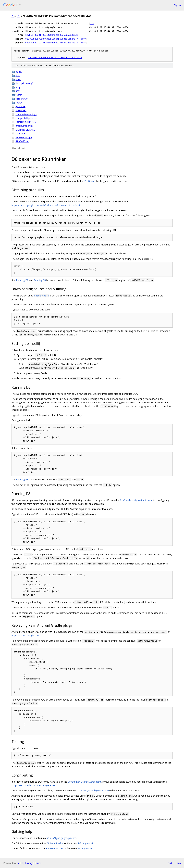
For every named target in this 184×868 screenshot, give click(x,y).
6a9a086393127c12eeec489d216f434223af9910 (52, 43)
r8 (13, 16)
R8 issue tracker (55, 848)
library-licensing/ (24, 83)
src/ (18, 91)
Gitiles (20, 863)
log (92, 23)
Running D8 (22, 280)
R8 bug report (85, 848)
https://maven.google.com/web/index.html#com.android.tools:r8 (46, 205)
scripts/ (19, 87)
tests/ (19, 95)
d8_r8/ (19, 72)
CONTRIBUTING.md (26, 122)
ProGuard (89, 181)
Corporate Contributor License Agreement (34, 785)
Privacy (29, 863)
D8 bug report (86, 843)
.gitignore (21, 106)
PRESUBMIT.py (24, 137)
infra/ (18, 79)
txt (170, 863)
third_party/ (22, 99)
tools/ (19, 103)
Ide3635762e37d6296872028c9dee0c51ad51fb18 (55, 57)
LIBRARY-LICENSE (25, 130)
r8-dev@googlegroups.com (94, 790)
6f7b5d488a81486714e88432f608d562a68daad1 (52, 35)
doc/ (18, 75)
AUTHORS (21, 110)
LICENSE (20, 134)
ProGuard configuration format (136, 500)
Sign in (177, 5)
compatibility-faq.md (26, 118)
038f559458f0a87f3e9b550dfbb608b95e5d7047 (52, 39)
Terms (38, 863)
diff (83, 39)
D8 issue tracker (55, 843)
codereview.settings (26, 114)
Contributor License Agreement (84, 782)
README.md (22, 141)
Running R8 (40, 280)
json (178, 863)
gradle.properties (25, 126)
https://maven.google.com (25, 635)
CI (17, 210)
